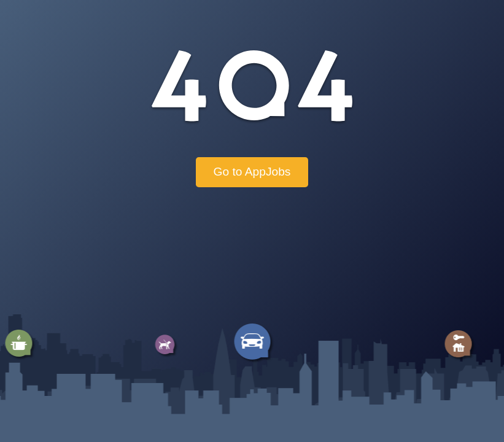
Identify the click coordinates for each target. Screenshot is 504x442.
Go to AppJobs (252, 172)
